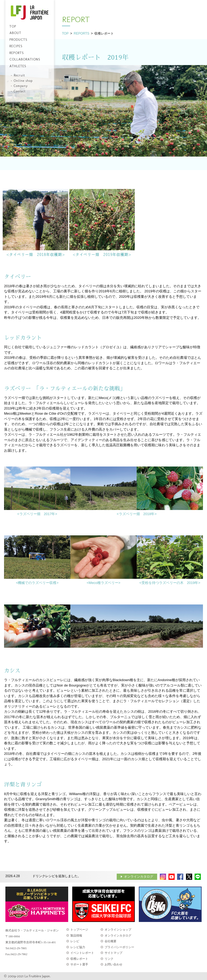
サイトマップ (113, 953)
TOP (65, 33)
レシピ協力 (78, 947)
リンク (109, 959)
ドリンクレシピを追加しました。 (57, 876)
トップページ (79, 930)
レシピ (75, 941)
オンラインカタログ (139, 877)
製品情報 (76, 935)
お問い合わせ (113, 964)
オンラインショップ (118, 930)
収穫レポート (79, 959)
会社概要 (111, 941)
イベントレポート (82, 953)
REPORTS (81, 33)
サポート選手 (79, 964)
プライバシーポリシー (119, 947)
